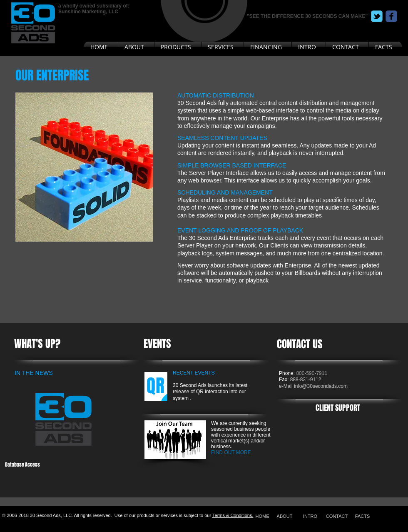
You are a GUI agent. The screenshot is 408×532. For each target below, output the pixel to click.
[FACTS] (362, 516)
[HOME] (262, 516)
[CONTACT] (337, 516)
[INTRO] (310, 516)
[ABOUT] (285, 516)
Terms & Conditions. (233, 515)
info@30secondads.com (321, 386)
